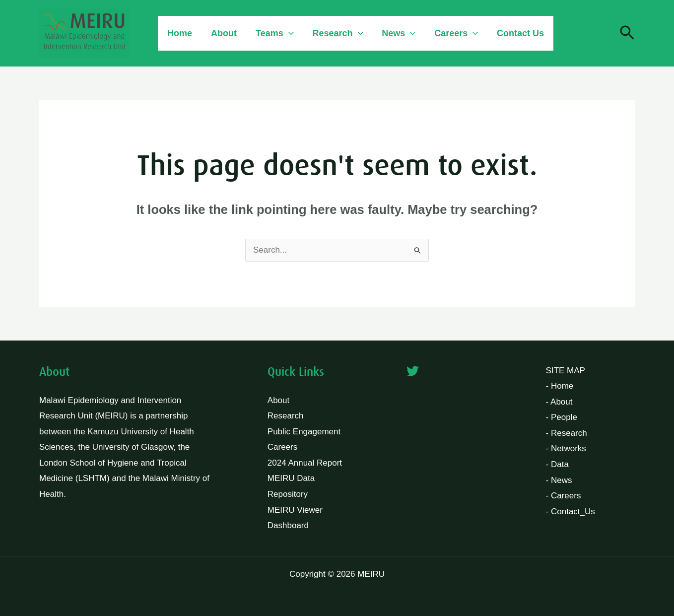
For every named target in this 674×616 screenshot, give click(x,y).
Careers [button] (451, 33)
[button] (286, 33)
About (222, 33)
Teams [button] (272, 33)
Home (179, 33)
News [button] (394, 33)
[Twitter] (602, 34)
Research (286, 416)
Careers (282, 447)
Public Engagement (304, 432)
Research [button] (335, 33)
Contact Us (514, 33)
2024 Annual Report (305, 463)
